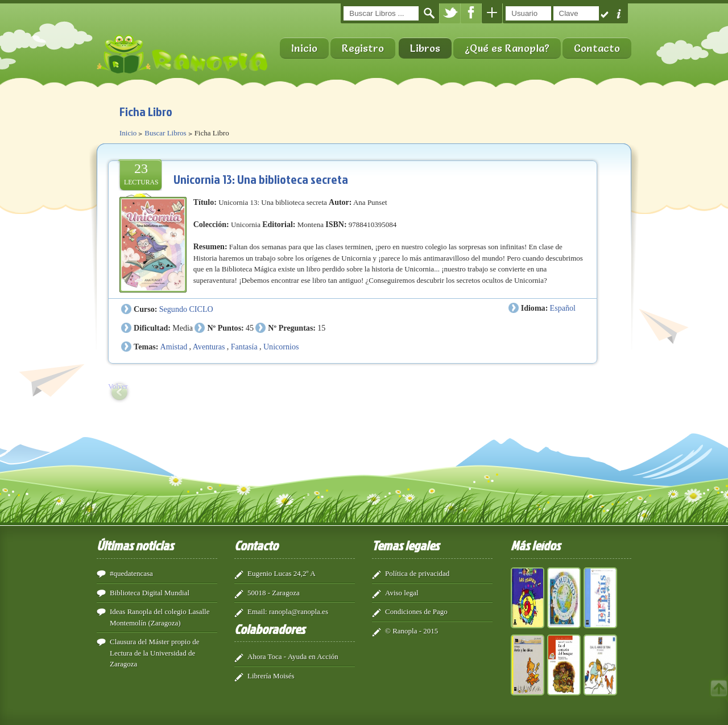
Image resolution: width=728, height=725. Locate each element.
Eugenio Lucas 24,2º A (282, 573)
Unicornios (281, 347)
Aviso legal (402, 593)
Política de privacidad (417, 573)
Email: (257, 611)
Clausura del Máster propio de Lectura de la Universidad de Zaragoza (154, 653)
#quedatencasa (131, 573)
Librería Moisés (271, 676)
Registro (363, 48)
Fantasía (244, 347)
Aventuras (209, 347)
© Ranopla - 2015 (411, 631)
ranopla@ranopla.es (299, 611)
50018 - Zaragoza (274, 593)
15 (321, 328)
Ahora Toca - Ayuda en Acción (293, 656)
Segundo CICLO (186, 309)
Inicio (304, 48)
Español (563, 308)
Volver (118, 386)
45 (250, 328)
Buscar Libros (165, 133)
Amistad (174, 347)
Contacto (597, 48)
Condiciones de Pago (416, 611)
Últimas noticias (135, 545)
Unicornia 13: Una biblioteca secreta (261, 179)
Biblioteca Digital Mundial (150, 593)
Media (183, 328)
